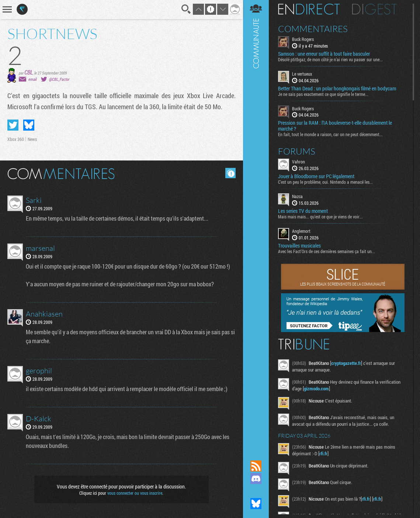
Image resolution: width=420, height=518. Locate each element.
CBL (29, 72)
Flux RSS (256, 466)
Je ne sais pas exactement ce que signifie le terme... (323, 94)
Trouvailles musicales (299, 246)
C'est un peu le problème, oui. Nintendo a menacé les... (325, 182)
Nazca (297, 196)
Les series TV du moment (303, 211)
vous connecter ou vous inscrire (135, 493)
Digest (374, 9)
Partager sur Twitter (13, 125)
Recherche (186, 9)
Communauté (256, 223)
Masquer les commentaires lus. (230, 173)
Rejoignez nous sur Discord (256, 479)
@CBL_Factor (59, 79)
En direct (309, 9)
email (32, 79)
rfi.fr (323, 453)
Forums (297, 151)
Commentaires (313, 29)
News (32, 139)
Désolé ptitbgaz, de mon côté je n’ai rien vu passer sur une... (330, 59)
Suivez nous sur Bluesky (256, 504)
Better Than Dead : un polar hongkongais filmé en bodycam (337, 89)
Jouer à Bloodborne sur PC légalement (316, 176)
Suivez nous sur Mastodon (256, 491)
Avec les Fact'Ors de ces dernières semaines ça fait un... (327, 251)
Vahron (298, 162)
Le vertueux (302, 74)
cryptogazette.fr (346, 363)
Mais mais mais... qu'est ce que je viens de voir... (320, 217)
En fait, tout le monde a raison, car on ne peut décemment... (330, 134)
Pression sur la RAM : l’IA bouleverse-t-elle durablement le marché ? (335, 126)
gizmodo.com (316, 388)
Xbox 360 (16, 139)
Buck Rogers (303, 39)
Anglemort (301, 231)
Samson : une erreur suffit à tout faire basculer (324, 54)
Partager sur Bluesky (29, 125)
